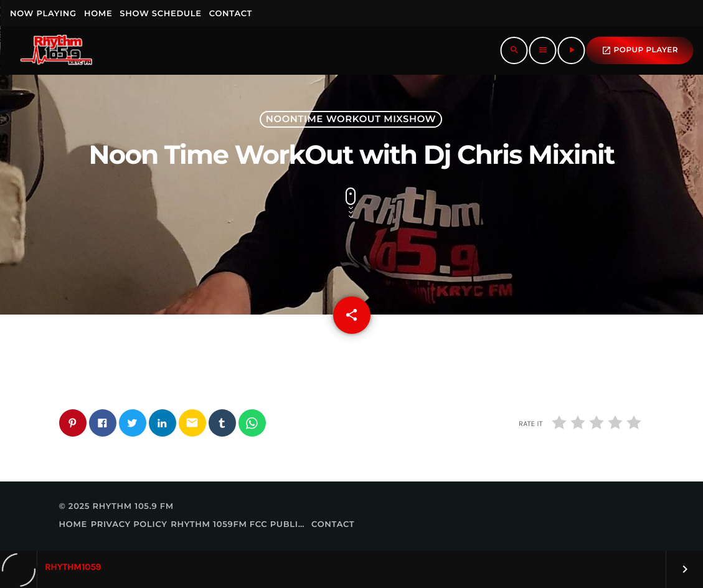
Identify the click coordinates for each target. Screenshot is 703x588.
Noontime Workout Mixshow (351, 119)
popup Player (640, 50)
